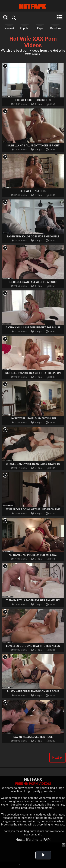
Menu (60, 17)
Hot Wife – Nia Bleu (33, 191)
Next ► (58, 758)
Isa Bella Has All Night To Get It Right (33, 146)
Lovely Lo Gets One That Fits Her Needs (33, 646)
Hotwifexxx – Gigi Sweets (33, 100)
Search (5, 17)
